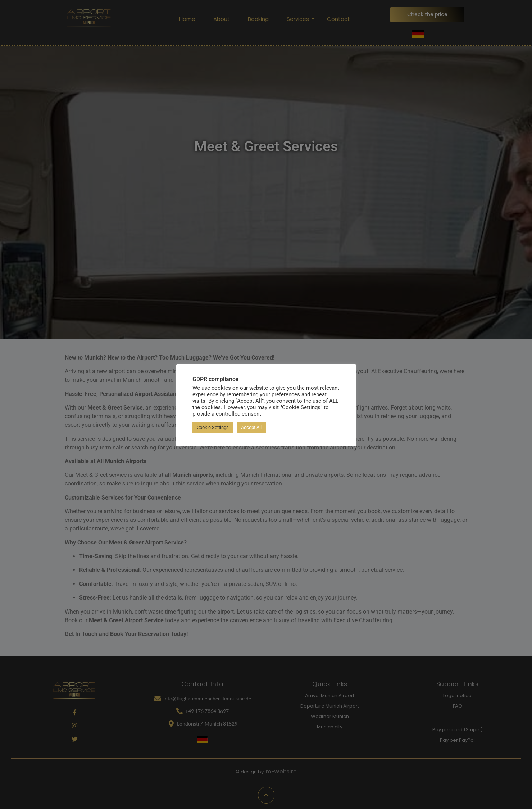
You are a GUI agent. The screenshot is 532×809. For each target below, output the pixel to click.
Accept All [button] (251, 427)
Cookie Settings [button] (213, 427)
